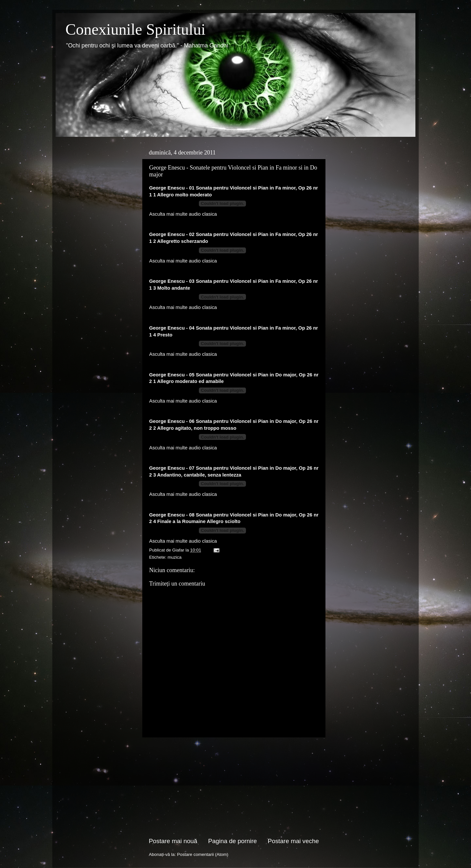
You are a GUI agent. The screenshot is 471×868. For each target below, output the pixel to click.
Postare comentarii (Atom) (203, 854)
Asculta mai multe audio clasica (183, 214)
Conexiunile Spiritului (135, 29)
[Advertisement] (234, 787)
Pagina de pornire (232, 841)
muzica (174, 557)
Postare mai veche (293, 841)
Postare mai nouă (173, 841)
